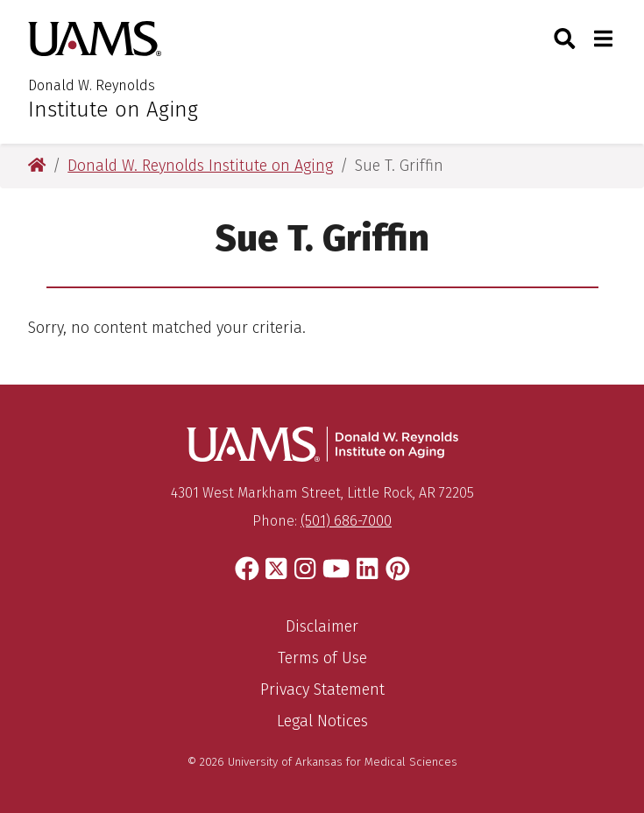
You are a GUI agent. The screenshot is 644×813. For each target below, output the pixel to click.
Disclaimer (322, 626)
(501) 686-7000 (346, 521)
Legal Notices (322, 721)
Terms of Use (322, 658)
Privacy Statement (322, 689)
